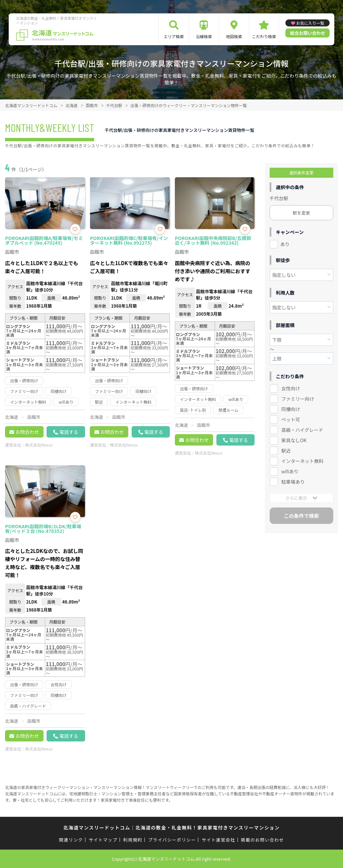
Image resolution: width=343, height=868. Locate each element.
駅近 (286, 451)
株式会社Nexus (39, 445)
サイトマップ (103, 840)
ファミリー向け (298, 399)
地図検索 (234, 36)
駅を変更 (301, 213)
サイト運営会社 (218, 840)
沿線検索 (204, 36)
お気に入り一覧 (310, 23)
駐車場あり (293, 482)
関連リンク (71, 840)
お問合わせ (27, 432)
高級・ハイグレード (302, 430)
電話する (69, 432)
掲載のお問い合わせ (262, 840)
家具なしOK (294, 440)
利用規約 (133, 840)
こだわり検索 (264, 36)
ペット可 (291, 419)
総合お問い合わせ (307, 33)
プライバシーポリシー (172, 840)
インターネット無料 (302, 461)
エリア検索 (174, 36)
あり (285, 244)
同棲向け (291, 409)
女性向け (291, 388)
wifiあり (290, 471)
